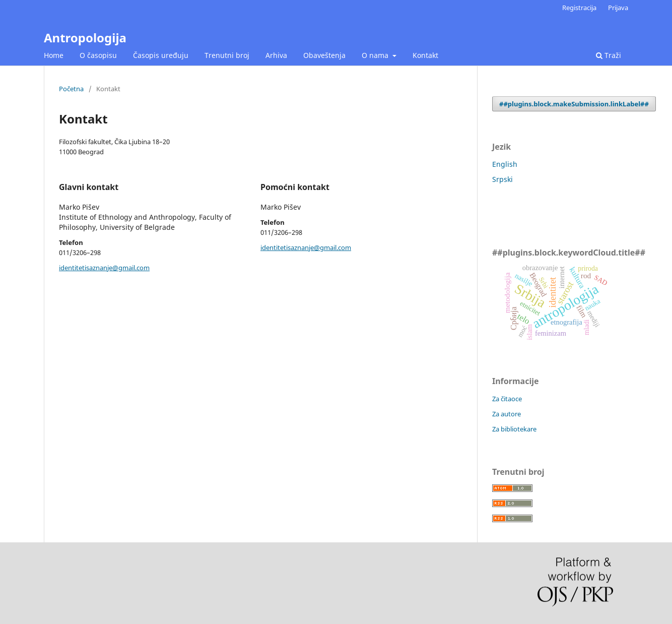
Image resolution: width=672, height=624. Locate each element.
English (505, 164)
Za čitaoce (507, 399)
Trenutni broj (227, 55)
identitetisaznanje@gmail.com (104, 268)
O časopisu (98, 55)
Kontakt (425, 55)
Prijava (618, 8)
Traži (609, 55)
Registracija (579, 8)
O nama (376, 55)
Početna (71, 89)
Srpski (502, 179)
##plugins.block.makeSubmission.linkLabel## (574, 104)
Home (54, 55)
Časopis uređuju (161, 55)
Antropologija (85, 38)
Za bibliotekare (514, 429)
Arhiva (276, 55)
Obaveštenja (324, 55)
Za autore (507, 414)
